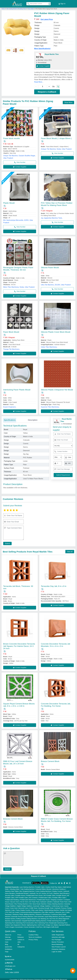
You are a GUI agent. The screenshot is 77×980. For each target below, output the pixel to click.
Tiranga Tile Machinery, (11, 348)
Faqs (7, 950)
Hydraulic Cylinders (46, 900)
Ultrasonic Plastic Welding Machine (24, 913)
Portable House (20, 894)
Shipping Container (57, 898)
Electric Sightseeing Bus (29, 923)
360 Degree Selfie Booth (51, 926)
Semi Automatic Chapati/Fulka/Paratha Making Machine (29, 919)
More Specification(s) (42, 47)
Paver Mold (31, 7)
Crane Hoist (14, 907)
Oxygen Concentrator (16, 926)
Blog (7, 943)
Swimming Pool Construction (25, 921)
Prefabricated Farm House (34, 894)
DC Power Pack (34, 900)
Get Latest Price (47, 18)
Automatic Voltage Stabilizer (42, 905)
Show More (68, 101)
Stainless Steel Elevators (61, 892)
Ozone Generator (29, 926)
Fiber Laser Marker (37, 909)
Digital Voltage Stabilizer (25, 905)
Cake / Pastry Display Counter (21, 909)
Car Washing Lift (43, 917)
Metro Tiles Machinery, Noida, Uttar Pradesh (19, 286)
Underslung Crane (58, 905)
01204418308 (10, 958)
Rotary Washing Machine (55, 902)
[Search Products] (27, 3)
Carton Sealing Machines (43, 890)
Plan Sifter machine (48, 911)
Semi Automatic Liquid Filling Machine (46, 915)
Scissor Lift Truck (47, 892)
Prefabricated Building (12, 898)
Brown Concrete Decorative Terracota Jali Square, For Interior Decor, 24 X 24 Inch (19, 645)
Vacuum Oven (15, 900)
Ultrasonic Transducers (43, 913)
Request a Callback (47, 90)
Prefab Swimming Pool (54, 919)
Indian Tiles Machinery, (49, 345)
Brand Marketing (57, 943)
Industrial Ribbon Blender (43, 888)
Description (33, 418)
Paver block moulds (12, 137)
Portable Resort (61, 894)
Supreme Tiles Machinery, (50, 405)
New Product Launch (59, 945)
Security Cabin (10, 894)
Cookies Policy (33, 933)
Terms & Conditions (35, 936)
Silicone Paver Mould (50, 266)
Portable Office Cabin (59, 896)
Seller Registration (58, 933)
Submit (7, 542)
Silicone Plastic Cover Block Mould (56, 330)
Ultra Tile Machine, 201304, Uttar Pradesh (56, 283)
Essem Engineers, (10, 405)
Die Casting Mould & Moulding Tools (16, 7)
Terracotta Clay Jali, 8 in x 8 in (54, 585)
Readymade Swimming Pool (58, 921)
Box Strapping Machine (27, 890)
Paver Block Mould (11, 330)
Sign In (62, 3)
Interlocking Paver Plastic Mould (17, 388)
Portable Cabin (40, 886)
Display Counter (57, 890)
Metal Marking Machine (52, 909)
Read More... (39, 80)
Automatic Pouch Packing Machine (22, 915)
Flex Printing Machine (21, 902)
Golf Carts (41, 923)
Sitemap (8, 936)
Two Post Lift (53, 917)
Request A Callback (38, 875)
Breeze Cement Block (50, 760)
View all (70, 550)
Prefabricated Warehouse (28, 898)
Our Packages (56, 938)
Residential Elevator (22, 892)
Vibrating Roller (15, 888)
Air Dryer (62, 915)
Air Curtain (16, 911)
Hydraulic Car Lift (35, 892)
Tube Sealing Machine (28, 888)
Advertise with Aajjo (58, 936)
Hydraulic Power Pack (60, 900)
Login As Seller (57, 950)
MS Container (33, 896)
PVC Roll (9, 911)
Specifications (10, 418)
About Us (8, 933)
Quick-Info (8, 945)
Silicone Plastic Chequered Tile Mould (57, 388)
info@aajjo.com (10, 965)
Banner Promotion (58, 940)
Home (3, 7)
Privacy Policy (33, 938)
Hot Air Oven (24, 900)
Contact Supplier (43, 64)
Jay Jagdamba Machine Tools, (52, 216)
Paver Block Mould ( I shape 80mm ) (56, 137)
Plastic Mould (9, 201)
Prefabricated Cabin (45, 896)
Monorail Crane (23, 907)
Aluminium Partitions (59, 888)
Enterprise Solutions (58, 948)
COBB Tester (33, 907)
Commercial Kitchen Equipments (30, 911)
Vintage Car (49, 923)
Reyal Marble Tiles (52, 53)
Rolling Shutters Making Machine (27, 917)
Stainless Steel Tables (12, 890)
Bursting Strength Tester (46, 907)
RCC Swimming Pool (41, 921)
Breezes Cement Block (13, 817)
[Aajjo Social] (59, 882)
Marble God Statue (66, 909)
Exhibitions (9, 948)
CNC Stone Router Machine (38, 902)
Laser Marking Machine (27, 886)
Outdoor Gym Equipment (13, 923)
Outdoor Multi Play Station (54, 886)
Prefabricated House (43, 898)
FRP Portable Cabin (22, 896)
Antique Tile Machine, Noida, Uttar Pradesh (56, 148)
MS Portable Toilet (49, 894)
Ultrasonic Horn (60, 911)
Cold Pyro (39, 926)
